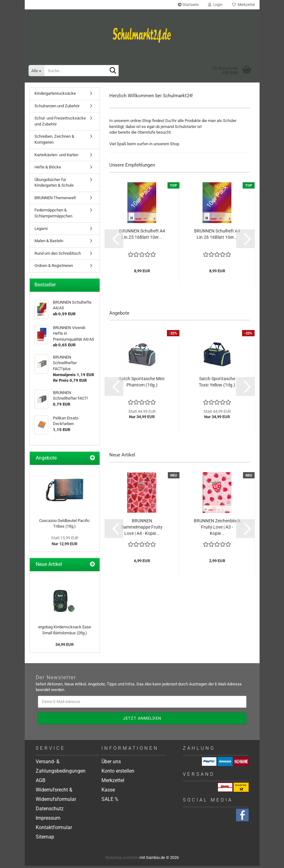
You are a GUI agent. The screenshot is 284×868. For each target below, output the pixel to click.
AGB (41, 783)
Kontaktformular (54, 830)
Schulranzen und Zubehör (57, 108)
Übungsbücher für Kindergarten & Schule (54, 185)
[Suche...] (36, 71)
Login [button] (215, 5)
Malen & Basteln (49, 243)
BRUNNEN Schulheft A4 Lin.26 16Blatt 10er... (217, 236)
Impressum (48, 820)
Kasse (108, 792)
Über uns (111, 764)
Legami (41, 230)
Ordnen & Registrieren (54, 268)
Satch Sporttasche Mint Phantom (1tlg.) (142, 384)
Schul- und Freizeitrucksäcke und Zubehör (60, 123)
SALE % (110, 801)
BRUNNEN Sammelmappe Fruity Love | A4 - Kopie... (142, 529)
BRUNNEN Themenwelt (55, 200)
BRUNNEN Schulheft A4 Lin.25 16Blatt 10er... (142, 236)
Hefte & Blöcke (48, 169)
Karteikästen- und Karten (56, 157)
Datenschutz (50, 811)
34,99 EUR (65, 647)
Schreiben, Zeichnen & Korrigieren (54, 141)
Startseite (188, 5)
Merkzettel (243, 5)
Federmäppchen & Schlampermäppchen (53, 215)
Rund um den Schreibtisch (58, 255)
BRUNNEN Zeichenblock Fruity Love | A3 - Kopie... (217, 529)
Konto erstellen (118, 773)
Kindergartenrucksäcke (55, 96)
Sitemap (45, 839)
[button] (114, 241)
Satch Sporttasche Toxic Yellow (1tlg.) (217, 384)
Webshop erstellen (122, 860)
